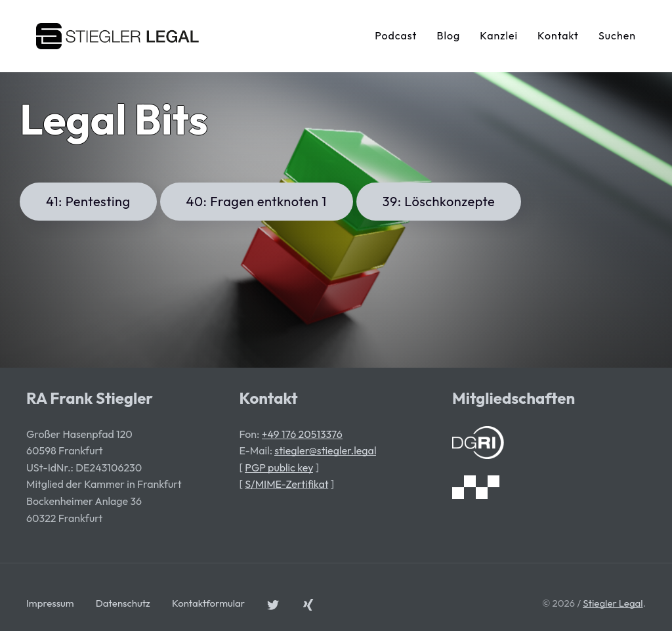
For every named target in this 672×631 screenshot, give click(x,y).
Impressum (50, 603)
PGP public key (279, 468)
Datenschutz (123, 603)
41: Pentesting (88, 201)
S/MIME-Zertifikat (286, 484)
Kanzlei (499, 35)
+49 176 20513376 (302, 434)
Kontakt (558, 35)
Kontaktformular (208, 603)
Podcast (396, 35)
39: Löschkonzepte (439, 201)
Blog (448, 35)
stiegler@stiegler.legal (325, 450)
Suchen (617, 35)
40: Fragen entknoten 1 (257, 201)
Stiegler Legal (613, 603)
